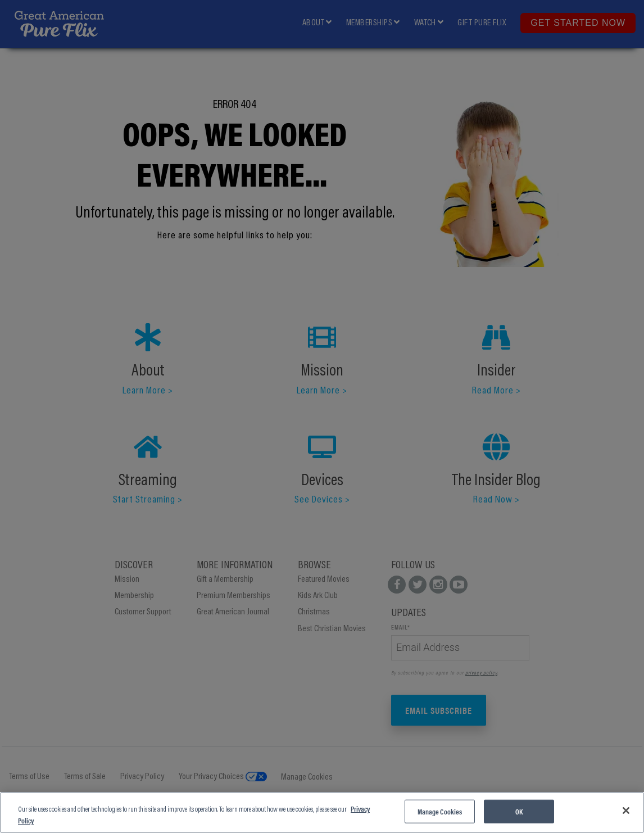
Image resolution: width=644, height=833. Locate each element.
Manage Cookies (440, 811)
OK (519, 811)
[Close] (626, 811)
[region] (322, 812)
